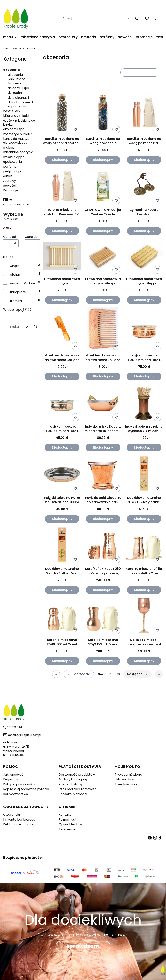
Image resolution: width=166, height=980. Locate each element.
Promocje (11, 190)
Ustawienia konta (128, 779)
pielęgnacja (12, 171)
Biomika (16, 301)
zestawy (9, 181)
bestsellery (12, 111)
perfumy (10, 167)
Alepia (15, 266)
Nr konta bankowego (19, 819)
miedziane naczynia (18, 152)
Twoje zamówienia (128, 775)
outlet (8, 176)
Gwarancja (11, 815)
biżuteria (14, 83)
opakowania (12, 162)
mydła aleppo (14, 157)
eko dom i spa (14, 129)
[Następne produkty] (137, 674)
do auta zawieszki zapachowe (21, 104)
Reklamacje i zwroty (18, 824)
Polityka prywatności (19, 784)
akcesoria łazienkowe (16, 77)
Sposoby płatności (73, 794)
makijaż (9, 147)
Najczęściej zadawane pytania (26, 789)
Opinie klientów (70, 824)
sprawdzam (83, 946)
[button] (137, 18)
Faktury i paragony (73, 779)
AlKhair (15, 275)
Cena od (10, 237)
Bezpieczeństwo (16, 794)
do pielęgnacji (18, 98)
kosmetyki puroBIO (18, 134)
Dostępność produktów (77, 775)
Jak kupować (13, 775)
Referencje (67, 829)
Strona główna (12, 49)
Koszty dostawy (71, 784)
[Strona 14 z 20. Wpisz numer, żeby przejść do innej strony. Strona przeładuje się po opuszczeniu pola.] (110, 674)
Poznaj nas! (67, 819)
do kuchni (15, 93)
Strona (102, 674)
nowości (9, 186)
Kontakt (65, 815)
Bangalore (18, 292)
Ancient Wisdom (22, 283)
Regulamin (11, 779)
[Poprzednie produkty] (79, 674)
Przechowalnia (126, 784)
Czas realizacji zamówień (78, 789)
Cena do (31, 237)
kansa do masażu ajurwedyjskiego (16, 141)
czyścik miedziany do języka (19, 123)
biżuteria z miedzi (16, 116)
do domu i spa (18, 88)
